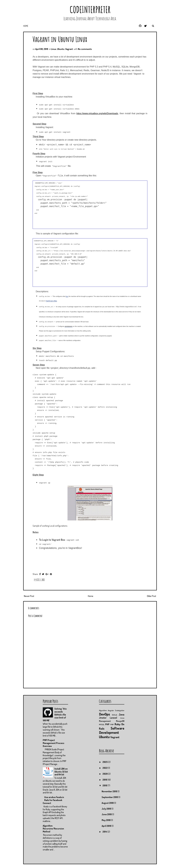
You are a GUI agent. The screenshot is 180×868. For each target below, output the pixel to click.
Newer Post (29, 596)
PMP (112, 724)
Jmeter (103, 718)
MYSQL (102, 724)
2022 (105, 768)
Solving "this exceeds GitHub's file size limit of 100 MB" (55, 714)
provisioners (69, 326)
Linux (54, 49)
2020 (105, 774)
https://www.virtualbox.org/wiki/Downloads (97, 113)
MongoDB (120, 721)
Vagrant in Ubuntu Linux (60, 39)
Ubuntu (61, 49)
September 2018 (110, 797)
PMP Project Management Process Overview (54, 743)
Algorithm (103, 710)
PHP (107, 724)
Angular (111, 710)
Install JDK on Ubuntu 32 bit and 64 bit (61, 771)
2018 (105, 785)
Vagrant (69, 49)
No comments (85, 49)
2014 (105, 831)
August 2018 (108, 803)
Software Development (112, 730)
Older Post (152, 596)
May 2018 (106, 820)
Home (26, 26)
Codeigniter (120, 710)
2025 (105, 762)
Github (115, 714)
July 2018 (107, 808)
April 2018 (107, 826)
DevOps (104, 714)
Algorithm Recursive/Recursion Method (53, 828)
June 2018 (107, 814)
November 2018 (110, 791)
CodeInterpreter (90, 10)
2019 (105, 779)
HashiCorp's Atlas (51, 301)
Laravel (113, 718)
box (67, 296)
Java (121, 714)
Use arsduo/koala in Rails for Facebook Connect (53, 800)
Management (105, 721)
